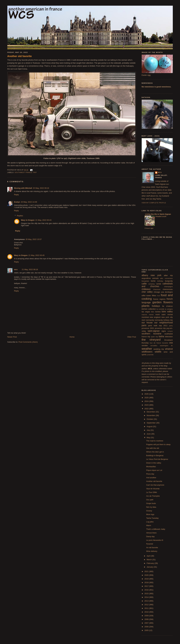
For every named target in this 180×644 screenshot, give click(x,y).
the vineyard (151, 340)
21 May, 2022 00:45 (36, 255)
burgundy (169, 281)
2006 (147, 627)
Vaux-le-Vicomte (153, 489)
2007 (147, 623)
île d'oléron (167, 306)
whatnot (169, 349)
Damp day (150, 536)
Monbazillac (151, 467)
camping (151, 284)
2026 (147, 394)
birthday (160, 281)
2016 (147, 590)
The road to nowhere (155, 441)
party (171, 326)
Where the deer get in (155, 452)
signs (164, 331)
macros (144, 314)
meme (151, 314)
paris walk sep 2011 (158, 326)
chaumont (157, 289)
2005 (147, 630)
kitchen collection (149, 309)
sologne (170, 331)
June (149, 434)
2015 (147, 594)
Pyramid (150, 544)
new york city (167, 317)
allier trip (168, 275)
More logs (150, 514)
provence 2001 (148, 328)
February (151, 563)
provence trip (160, 328)
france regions (159, 299)
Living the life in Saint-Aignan (158, 214)
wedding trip (159, 349)
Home (72, 337)
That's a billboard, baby (156, 529)
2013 (147, 601)
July (149, 430)
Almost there (151, 533)
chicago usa (159, 292)
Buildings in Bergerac (155, 456)
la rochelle (160, 309)
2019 (147, 579)
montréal (145, 317)
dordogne (169, 292)
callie (144, 284)
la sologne (169, 309)
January (150, 567)
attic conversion (166, 278)
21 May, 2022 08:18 (30, 269)
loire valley (167, 312)
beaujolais (145, 281)
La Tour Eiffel (152, 492)
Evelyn (17, 202)
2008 (147, 619)
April (149, 556)
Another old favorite (20, 56)
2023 (147, 405)
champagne (168, 286)
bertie (153, 281)
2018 (147, 582)
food (159, 296)
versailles (154, 346)
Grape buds (151, 503)
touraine (165, 343)
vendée (145, 346)
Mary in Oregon (28, 220)
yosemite (150, 355)
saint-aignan (154, 331)
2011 (147, 608)
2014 (147, 597)
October (150, 419)
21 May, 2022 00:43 (43, 220)
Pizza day (150, 474)
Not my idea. (151, 507)
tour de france (155, 343)
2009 (147, 616)
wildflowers (147, 352)
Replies (20, 216)
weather (147, 349)
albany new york (152, 275)
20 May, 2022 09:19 (41, 188)
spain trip (154, 337)
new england (155, 317)
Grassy (149, 511)
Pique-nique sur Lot (154, 470)
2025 (147, 398)
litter (153, 312)
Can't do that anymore (155, 485)
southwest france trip (26, 173)
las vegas (146, 312)
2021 (147, 571)
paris (144, 325)
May (149, 438)
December (151, 412)
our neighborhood (163, 323)
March (149, 560)
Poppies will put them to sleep (158, 444)
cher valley (147, 292)
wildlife (158, 352)
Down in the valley (154, 463)
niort (143, 320)
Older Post (132, 337)
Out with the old (153, 448)
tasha (161, 336)
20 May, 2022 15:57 (34, 239)
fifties (154, 296)
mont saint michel (164, 314)
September (151, 423)
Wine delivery (152, 551)
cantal (159, 284)
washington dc (166, 346)
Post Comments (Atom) (28, 342)
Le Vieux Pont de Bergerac (157, 459)
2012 (147, 605)
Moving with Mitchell (23, 188)
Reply (16, 195)
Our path (150, 500)
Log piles (150, 522)
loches (158, 312)
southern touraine (152, 334)
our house (147, 323)
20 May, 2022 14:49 (29, 202)
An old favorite (152, 548)
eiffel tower (146, 296)
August (150, 426)
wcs (16, 269)
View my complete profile (154, 203)
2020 (147, 575)
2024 (147, 401)
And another (151, 478)
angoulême (146, 278)
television (169, 337)
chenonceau (168, 289)
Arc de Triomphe (153, 496)
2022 (147, 409)
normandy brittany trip (164, 320)
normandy (150, 320)
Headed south (161, 216)
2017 (147, 586)
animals (155, 278)
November (151, 415)
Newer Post (12, 337)
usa (171, 343)
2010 (147, 612)
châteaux (146, 289)
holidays (156, 306)
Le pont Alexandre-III (155, 540)
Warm (149, 525)
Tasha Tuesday (152, 518)
